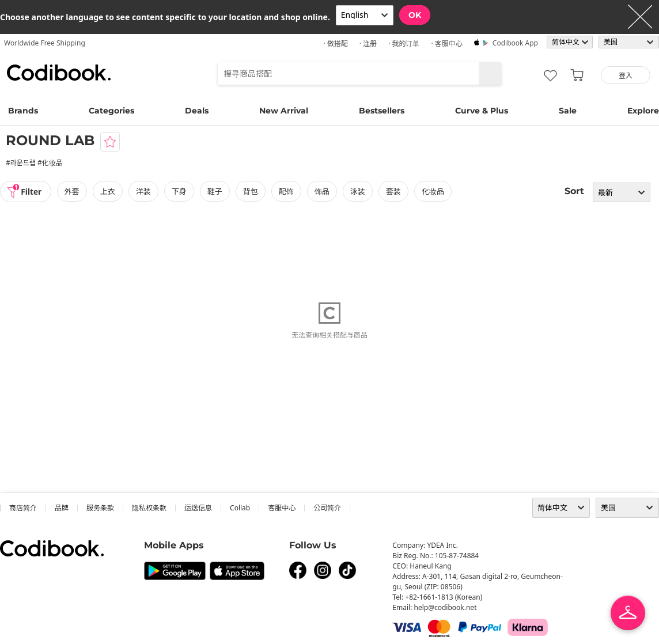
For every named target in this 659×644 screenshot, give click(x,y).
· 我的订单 (404, 43)
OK (415, 15)
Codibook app (515, 43)
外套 (73, 191)
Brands (23, 111)
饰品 (323, 191)
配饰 (287, 191)
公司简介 (327, 508)
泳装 (359, 191)
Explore (643, 111)
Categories (111, 111)
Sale (568, 111)
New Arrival (284, 111)
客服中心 (282, 508)
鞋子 (216, 191)
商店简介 (23, 508)
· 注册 (368, 43)
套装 (395, 191)
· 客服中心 (446, 43)
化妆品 (434, 191)
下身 (180, 191)
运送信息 (198, 508)
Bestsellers (382, 111)
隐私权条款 (149, 508)
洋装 (145, 191)
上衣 (109, 191)
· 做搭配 (335, 43)
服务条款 (100, 508)
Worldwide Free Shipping (45, 43)
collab (240, 508)
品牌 (62, 508)
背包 (252, 191)
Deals (197, 111)
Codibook (59, 73)
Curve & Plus (482, 111)
